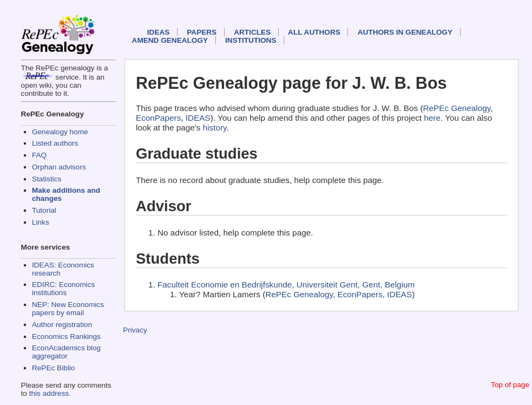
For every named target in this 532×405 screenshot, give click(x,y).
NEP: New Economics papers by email (68, 309)
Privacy (135, 330)
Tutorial (44, 210)
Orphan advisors (59, 167)
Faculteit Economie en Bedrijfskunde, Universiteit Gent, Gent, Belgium (286, 285)
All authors (314, 32)
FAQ (39, 155)
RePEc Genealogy (457, 108)
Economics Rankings (66, 337)
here (432, 118)
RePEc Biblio (53, 368)
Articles (252, 32)
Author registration (62, 325)
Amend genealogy (170, 40)
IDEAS (159, 32)
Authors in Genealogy (405, 32)
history (215, 128)
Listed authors (55, 143)
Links (41, 222)
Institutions (251, 40)
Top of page (510, 385)
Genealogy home (60, 132)
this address (49, 393)
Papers (202, 32)
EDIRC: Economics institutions (63, 289)
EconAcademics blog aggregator (66, 352)
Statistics (47, 179)
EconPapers (158, 118)
